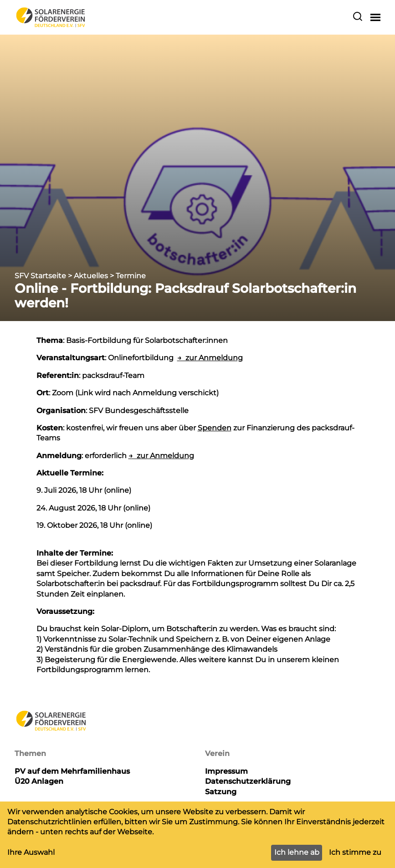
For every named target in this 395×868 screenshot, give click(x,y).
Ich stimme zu (355, 852)
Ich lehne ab (297, 852)
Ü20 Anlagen (39, 781)
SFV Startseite (40, 276)
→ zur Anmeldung (210, 358)
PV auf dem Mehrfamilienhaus (72, 771)
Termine (131, 276)
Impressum (226, 771)
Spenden (215, 428)
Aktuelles (91, 276)
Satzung (221, 792)
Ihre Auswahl (31, 852)
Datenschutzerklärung (248, 781)
